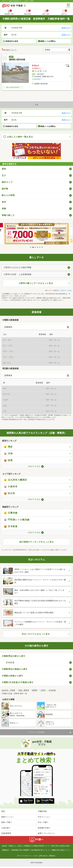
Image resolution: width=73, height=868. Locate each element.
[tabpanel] (37, 234)
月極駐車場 (42, 811)
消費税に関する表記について (60, 850)
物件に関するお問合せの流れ (61, 846)
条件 (4, 202)
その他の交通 (36, 79)
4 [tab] (38, 247)
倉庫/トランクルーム (46, 833)
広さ (4, 175)
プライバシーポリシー (24, 856)
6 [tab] (42, 247)
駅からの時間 (8, 195)
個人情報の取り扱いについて (40, 850)
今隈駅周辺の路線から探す (15, 669)
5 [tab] (40, 247)
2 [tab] (33, 247)
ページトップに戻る (36, 732)
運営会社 (52, 856)
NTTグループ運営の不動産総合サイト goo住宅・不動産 (18, 1)
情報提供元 (6, 850)
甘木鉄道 (11, 526)
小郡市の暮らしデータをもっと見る (36, 283)
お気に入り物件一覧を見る (18, 137)
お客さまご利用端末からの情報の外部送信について (33, 846)
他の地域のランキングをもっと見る (36, 542)
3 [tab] (35, 247)
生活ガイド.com (66, 290)
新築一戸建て (7, 822)
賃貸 (3, 811)
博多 (8, 447)
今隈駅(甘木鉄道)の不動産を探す (18, 682)
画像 (4, 209)
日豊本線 (11, 513)
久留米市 (11, 487)
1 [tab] (31, 247)
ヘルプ (35, 856)
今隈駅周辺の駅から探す (14, 656)
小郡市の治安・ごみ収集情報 (17, 274)
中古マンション (44, 817)
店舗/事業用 (6, 833)
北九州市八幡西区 (15, 480)
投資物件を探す (44, 828)
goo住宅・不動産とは (9, 846)
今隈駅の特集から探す (13, 676)
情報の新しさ (8, 215)
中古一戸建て (43, 822)
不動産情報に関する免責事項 (20, 850)
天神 (8, 454)
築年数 (5, 189)
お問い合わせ (43, 856)
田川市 (9, 493)
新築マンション (7, 817)
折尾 (8, 460)
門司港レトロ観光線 (17, 520)
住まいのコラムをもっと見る (36, 634)
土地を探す (6, 828)
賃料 (4, 169)
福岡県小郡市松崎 (17, 60)
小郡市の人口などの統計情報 (17, 267)
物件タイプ (7, 182)
